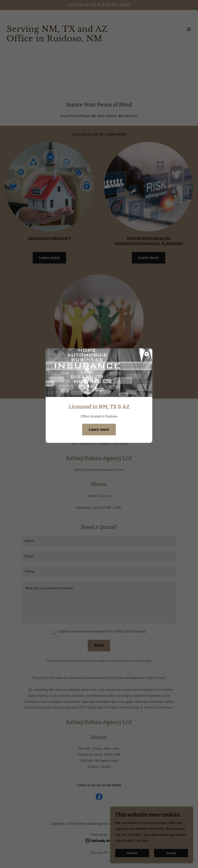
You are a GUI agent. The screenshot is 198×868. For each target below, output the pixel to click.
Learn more (99, 430)
